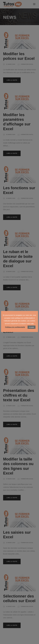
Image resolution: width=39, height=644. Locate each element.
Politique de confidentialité (15, 327)
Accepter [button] (31, 327)
